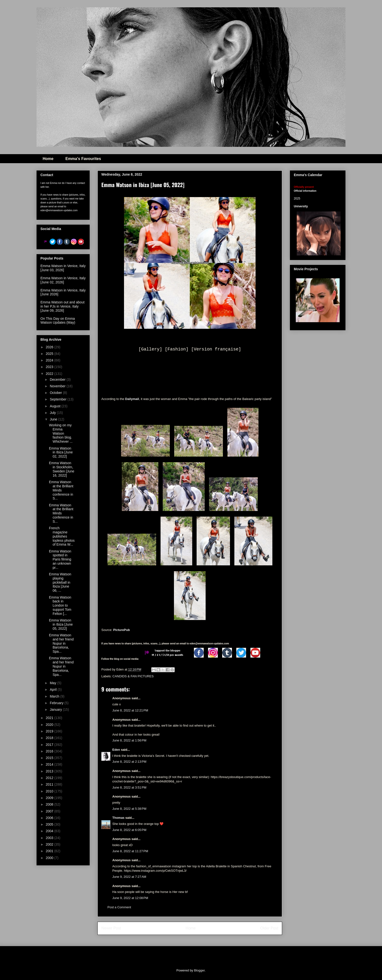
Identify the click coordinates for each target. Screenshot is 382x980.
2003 (50, 838)
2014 (50, 764)
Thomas (118, 818)
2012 (50, 778)
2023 (50, 367)
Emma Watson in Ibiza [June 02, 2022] (61, 452)
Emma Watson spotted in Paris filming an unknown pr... (60, 559)
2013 (50, 771)
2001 (50, 851)
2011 (50, 784)
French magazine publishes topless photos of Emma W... (62, 536)
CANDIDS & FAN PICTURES (133, 676)
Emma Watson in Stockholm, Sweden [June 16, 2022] (62, 469)
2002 (50, 844)
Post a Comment (119, 907)
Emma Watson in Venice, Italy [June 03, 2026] (63, 268)
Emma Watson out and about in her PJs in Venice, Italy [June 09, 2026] (62, 306)
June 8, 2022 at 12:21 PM (130, 710)
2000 (50, 858)
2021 (50, 718)
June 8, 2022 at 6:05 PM (129, 830)
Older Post (269, 928)
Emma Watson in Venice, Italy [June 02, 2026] (63, 280)
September (58, 399)
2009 (50, 798)
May (53, 683)
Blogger (199, 970)
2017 (50, 745)
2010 (50, 791)
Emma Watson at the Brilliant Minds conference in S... (61, 490)
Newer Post (111, 928)
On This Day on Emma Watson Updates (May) (58, 321)
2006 (50, 818)
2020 (50, 725)
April (54, 690)
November (58, 386)
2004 (50, 831)
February (57, 703)
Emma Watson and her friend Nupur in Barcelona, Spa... (61, 643)
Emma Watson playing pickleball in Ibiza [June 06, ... (60, 582)
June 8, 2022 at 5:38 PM (129, 809)
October (56, 393)
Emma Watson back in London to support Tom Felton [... (60, 605)
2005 (50, 824)
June (54, 419)
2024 (50, 360)
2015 (50, 758)
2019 (50, 731)
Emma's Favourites (83, 159)
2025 (50, 354)
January (56, 710)
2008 (50, 804)
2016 (50, 751)
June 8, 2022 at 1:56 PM (129, 740)
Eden (116, 750)
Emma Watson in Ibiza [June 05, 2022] (61, 624)
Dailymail (132, 399)
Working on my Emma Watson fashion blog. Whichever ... (61, 433)
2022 (50, 374)
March (55, 696)
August (55, 406)
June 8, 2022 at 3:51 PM (129, 787)
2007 (50, 811)
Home (48, 159)
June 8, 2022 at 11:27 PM (130, 851)
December (58, 380)
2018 (50, 738)
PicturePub (121, 630)
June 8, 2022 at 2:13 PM (129, 762)
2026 (50, 347)
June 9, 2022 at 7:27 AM (129, 877)
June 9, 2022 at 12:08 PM (130, 898)
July (53, 413)
